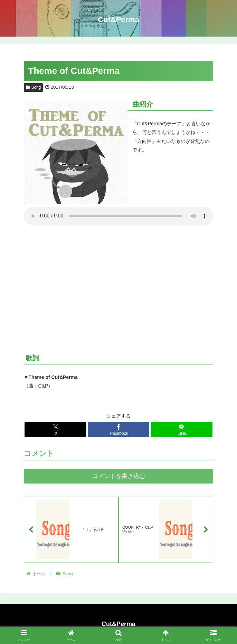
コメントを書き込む (119, 476)
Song (34, 87)
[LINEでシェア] (181, 430)
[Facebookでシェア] (118, 430)
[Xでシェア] (55, 430)
